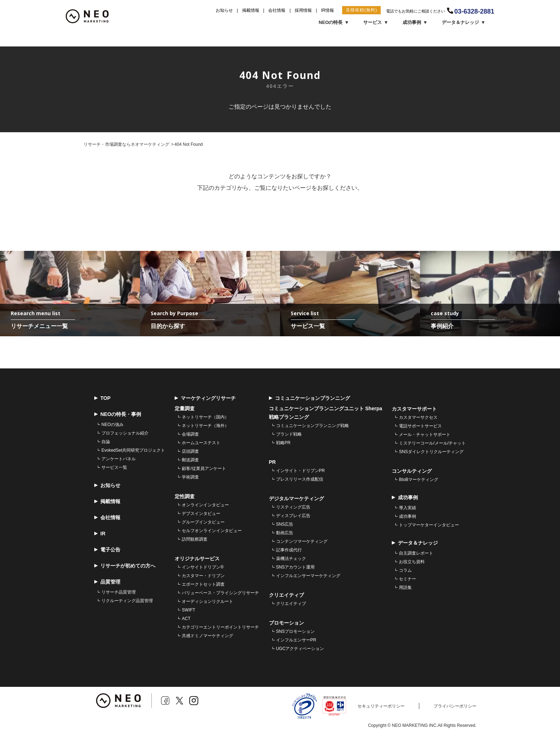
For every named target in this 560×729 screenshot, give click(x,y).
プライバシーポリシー (455, 706)
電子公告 (107, 550)
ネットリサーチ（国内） (205, 417)
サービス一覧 (114, 468)
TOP (102, 399)
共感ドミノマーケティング (207, 636)
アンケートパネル (119, 459)
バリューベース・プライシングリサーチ (220, 593)
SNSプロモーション (296, 632)
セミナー (407, 579)
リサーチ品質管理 (119, 592)
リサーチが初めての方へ (125, 566)
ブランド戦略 (289, 435)
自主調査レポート (416, 554)
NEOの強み (112, 425)
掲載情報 (251, 10)
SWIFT (188, 610)
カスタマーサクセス (418, 418)
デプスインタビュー (201, 514)
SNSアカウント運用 (296, 567)
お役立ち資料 (412, 562)
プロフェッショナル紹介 (125, 433)
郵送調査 (190, 460)
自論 (106, 442)
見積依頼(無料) (361, 10)
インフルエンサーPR (296, 640)
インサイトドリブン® (203, 567)
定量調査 (185, 409)
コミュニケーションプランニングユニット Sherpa (326, 409)
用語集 (405, 588)
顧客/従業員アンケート (204, 469)
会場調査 (190, 435)
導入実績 (407, 508)
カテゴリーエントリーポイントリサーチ (220, 628)
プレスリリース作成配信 (300, 480)
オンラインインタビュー (205, 505)
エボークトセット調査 (203, 585)
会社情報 (277, 10)
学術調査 (190, 477)
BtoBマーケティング (419, 480)
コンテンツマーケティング (302, 542)
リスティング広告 (293, 507)
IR (100, 534)
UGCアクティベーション (300, 649)
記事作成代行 (289, 550)
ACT (186, 619)
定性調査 (185, 497)
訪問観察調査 (195, 540)
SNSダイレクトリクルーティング (431, 452)
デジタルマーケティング (296, 499)
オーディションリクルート (207, 602)
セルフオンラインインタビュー (212, 531)
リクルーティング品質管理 (127, 601)
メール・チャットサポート (425, 435)
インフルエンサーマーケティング (308, 576)
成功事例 (407, 517)
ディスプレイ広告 (293, 516)
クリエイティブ (291, 604)
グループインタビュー (203, 522)
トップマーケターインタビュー (429, 525)
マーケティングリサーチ (205, 399)
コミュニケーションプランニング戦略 (312, 426)
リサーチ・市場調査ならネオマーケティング (126, 144)
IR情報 (327, 10)
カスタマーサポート (414, 409)
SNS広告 (285, 525)
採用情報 (303, 10)
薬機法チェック (291, 559)
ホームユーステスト (201, 443)
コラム (405, 571)
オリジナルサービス (197, 559)
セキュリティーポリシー (381, 706)
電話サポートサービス (420, 426)
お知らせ (224, 10)
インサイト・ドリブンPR (301, 471)
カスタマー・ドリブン (203, 576)
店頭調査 (190, 452)
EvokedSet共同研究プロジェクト (133, 451)
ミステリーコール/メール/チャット (432, 443)
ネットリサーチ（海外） (205, 426)
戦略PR (283, 443)
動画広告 (285, 533)
